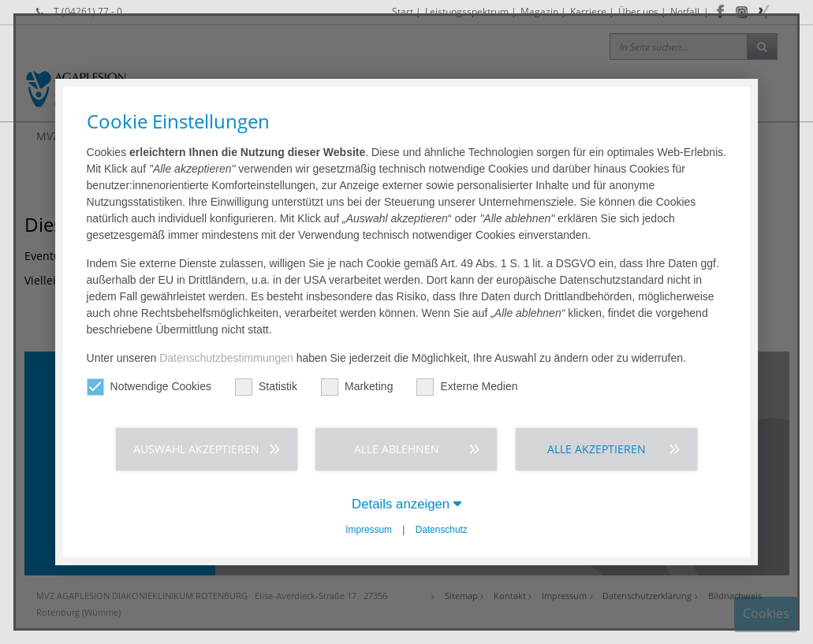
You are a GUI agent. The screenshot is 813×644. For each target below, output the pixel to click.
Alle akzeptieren (597, 449)
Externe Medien (467, 387)
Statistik (266, 387)
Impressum (369, 530)
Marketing (357, 387)
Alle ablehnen (397, 449)
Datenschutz (442, 530)
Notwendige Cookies (149, 387)
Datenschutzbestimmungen (226, 358)
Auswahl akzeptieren (196, 449)
